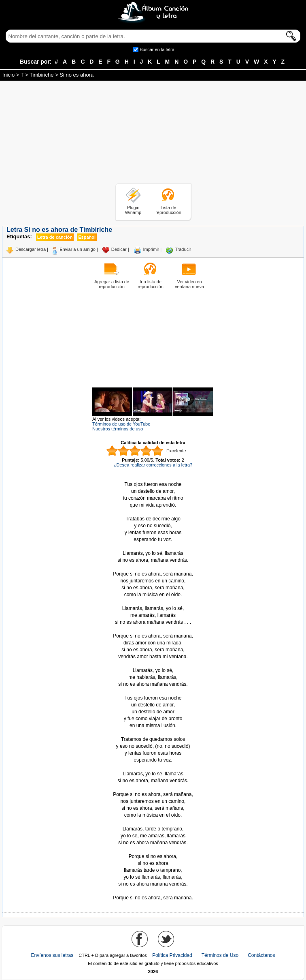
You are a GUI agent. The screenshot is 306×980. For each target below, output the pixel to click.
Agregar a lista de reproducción (112, 284)
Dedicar (119, 249)
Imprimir (151, 249)
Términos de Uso (220, 955)
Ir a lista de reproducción (151, 284)
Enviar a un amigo (78, 249)
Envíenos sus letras (52, 955)
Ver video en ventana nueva (189, 284)
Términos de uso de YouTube (121, 424)
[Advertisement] (153, 133)
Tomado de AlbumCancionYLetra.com (153, 891)
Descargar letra (31, 249)
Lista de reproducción (168, 210)
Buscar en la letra (157, 49)
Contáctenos (261, 955)
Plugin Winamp (133, 210)
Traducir (183, 249)
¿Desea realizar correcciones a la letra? (153, 465)
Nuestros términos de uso (118, 429)
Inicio (8, 75)
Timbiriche (41, 75)
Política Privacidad (172, 955)
